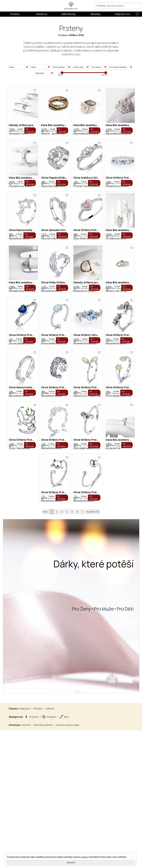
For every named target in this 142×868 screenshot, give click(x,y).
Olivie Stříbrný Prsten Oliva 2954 (73, 619)
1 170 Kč (57, 432)
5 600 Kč (99, 363)
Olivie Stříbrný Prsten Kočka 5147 (74, 758)
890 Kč (98, 293)
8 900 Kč (16, 502)
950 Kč (57, 571)
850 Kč (57, 363)
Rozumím (71, 863)
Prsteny (15, 14)
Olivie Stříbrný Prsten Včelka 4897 (74, 549)
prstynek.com (71, 9)
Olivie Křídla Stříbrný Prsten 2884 (74, 410)
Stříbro (73, 35)
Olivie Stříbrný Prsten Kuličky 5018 (116, 758)
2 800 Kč (16, 432)
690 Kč (98, 711)
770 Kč (57, 502)
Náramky (96, 14)
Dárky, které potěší (94, 846)
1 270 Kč (16, 363)
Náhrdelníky (69, 14)
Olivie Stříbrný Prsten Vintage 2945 (34, 619)
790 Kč (15, 293)
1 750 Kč (57, 293)
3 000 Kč (16, 154)
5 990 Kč (57, 154)
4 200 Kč (99, 432)
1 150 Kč (16, 711)
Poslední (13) (94, 794)
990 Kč (98, 223)
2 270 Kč (16, 571)
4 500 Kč (99, 154)
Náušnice (42, 14)
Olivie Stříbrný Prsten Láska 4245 (74, 689)
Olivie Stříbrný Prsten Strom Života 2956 (37, 689)
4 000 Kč (16, 223)
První (43, 794)
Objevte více (122, 14)
